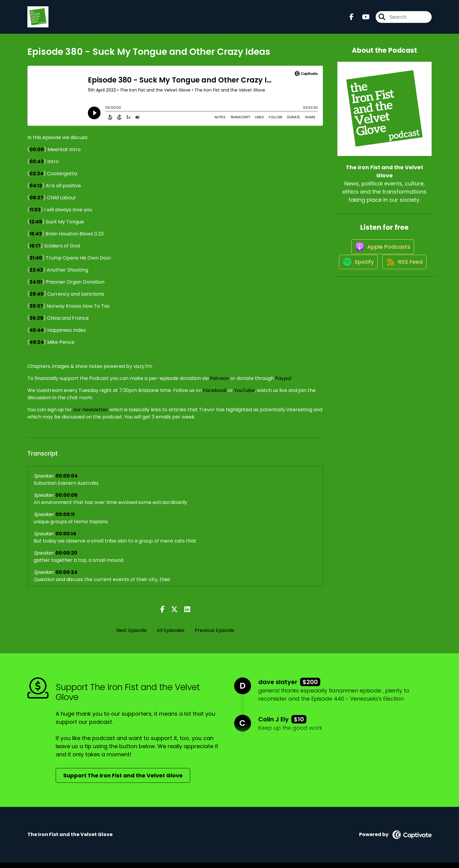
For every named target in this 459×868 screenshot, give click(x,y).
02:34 (36, 179)
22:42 (36, 275)
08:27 (36, 203)
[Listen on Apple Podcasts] (381, 258)
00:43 (37, 167)
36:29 (36, 324)
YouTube (244, 396)
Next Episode (131, 636)
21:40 (36, 263)
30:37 (36, 311)
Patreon (219, 384)
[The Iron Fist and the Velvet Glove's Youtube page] (362, 20)
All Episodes (171, 636)
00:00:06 (67, 501)
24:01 (36, 287)
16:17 (35, 251)
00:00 (37, 155)
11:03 (35, 215)
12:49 (36, 227)
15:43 (36, 239)
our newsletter (91, 415)
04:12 (36, 191)
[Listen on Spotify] (381, 280)
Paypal (283, 384)
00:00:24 (66, 578)
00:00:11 (65, 520)
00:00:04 (67, 481)
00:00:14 (66, 539)
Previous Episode (214, 636)
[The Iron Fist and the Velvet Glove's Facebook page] (352, 20)
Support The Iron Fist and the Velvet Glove (123, 781)
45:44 (37, 336)
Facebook (215, 396)
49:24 (37, 348)
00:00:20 (66, 558)
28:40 (37, 299)
